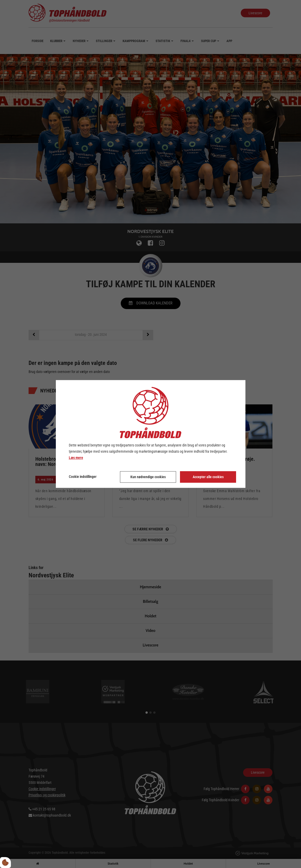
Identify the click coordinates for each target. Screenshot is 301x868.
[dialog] (151, 434)
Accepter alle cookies (208, 477)
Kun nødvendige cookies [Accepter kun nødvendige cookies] (148, 477)
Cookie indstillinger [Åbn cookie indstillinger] (83, 477)
